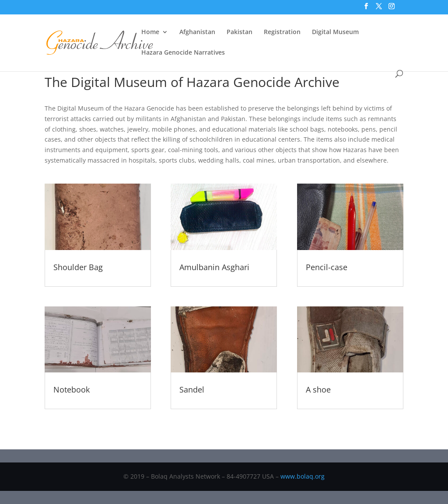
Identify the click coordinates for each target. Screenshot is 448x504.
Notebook (72, 389)
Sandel (192, 389)
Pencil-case (327, 267)
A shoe (318, 389)
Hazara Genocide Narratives (183, 53)
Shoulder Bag (78, 267)
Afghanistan (197, 32)
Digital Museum (335, 32)
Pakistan (240, 32)
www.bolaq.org (303, 476)
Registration (282, 32)
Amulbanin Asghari (214, 267)
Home (150, 32)
